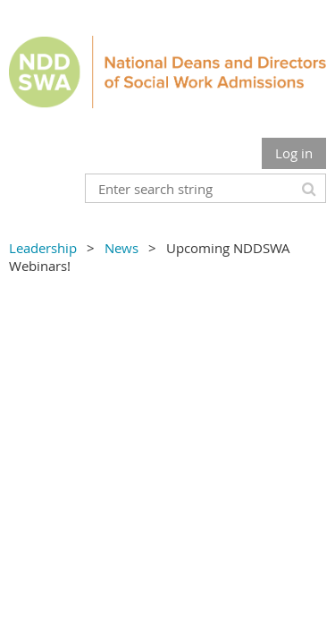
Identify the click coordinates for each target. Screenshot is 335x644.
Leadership (43, 248)
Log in (294, 153)
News (121, 248)
